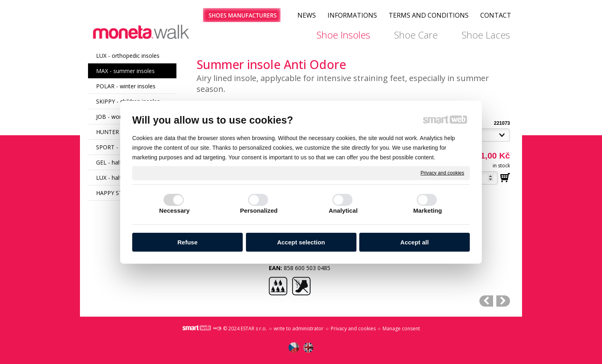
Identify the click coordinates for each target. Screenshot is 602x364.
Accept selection (301, 242)
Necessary (174, 210)
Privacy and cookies (442, 173)
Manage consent (401, 328)
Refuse (187, 242)
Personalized (259, 210)
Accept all (415, 242)
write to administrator (299, 328)
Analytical (343, 210)
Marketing (428, 210)
